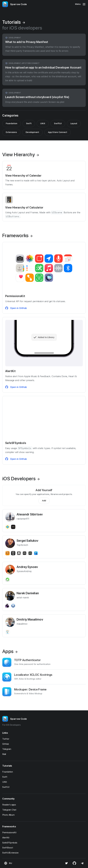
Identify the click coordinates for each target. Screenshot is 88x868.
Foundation (12, 123)
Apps (10, 651)
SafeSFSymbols (11, 843)
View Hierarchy (21, 155)
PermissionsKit (10, 833)
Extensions (11, 132)
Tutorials (7, 766)
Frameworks (17, 235)
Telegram (8, 749)
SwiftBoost (8, 848)
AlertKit (7, 838)
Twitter (6, 739)
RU (11, 863)
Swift (29, 123)
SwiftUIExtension (11, 853)
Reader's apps (10, 805)
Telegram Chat (10, 810)
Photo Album (9, 815)
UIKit (43, 123)
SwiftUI (58, 123)
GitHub (6, 744)
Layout (74, 123)
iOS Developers (21, 479)
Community (9, 799)
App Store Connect (58, 132)
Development (32, 132)
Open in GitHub (16, 308)
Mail (5, 754)
